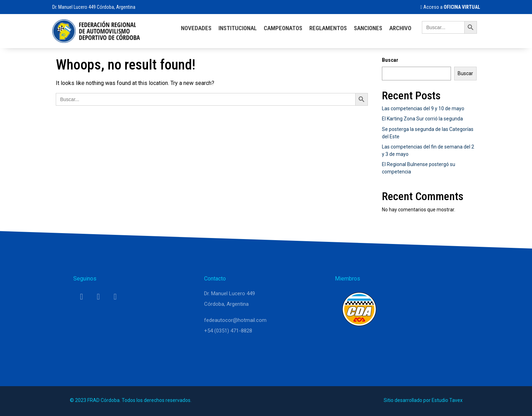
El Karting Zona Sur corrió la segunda (422, 119)
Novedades (196, 28)
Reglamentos (328, 28)
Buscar (390, 60)
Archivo (400, 28)
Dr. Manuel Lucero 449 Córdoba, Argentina (94, 7)
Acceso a (450, 7)
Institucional (238, 28)
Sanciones (368, 28)
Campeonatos (283, 28)
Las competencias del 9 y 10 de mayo (423, 108)
